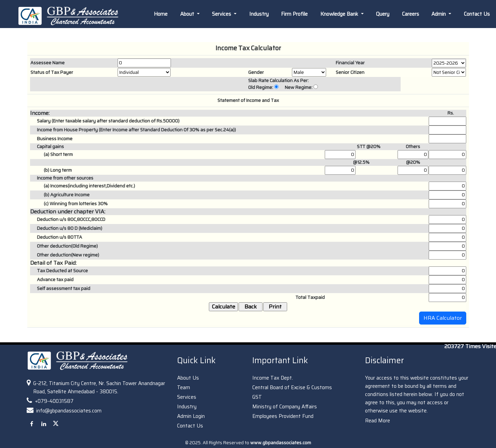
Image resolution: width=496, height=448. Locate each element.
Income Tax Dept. (273, 378)
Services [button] (222, 14)
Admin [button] (439, 14)
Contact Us (477, 14)
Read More (378, 421)
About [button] (188, 14)
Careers (411, 14)
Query (383, 14)
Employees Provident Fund (283, 416)
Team (184, 387)
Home (161, 14)
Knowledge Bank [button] (340, 14)
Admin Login (191, 416)
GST (257, 397)
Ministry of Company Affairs (285, 407)
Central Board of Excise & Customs (292, 387)
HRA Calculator (443, 318)
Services (187, 397)
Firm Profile (294, 14)
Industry (259, 14)
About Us (188, 378)
